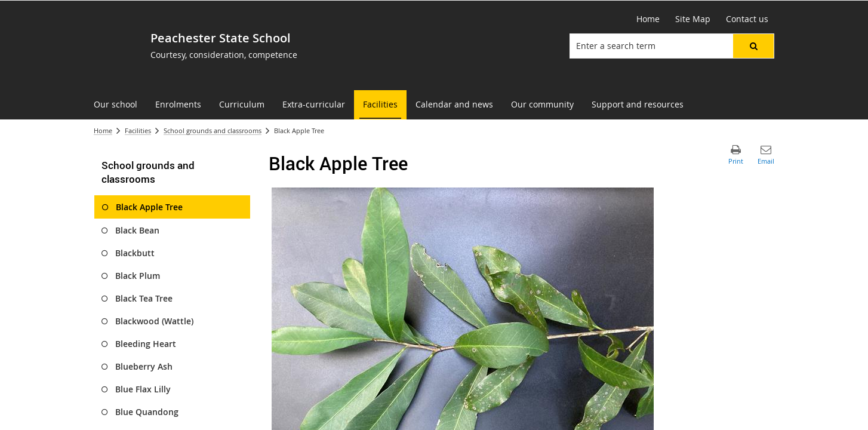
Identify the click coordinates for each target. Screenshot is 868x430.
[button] (753, 46)
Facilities (138, 130)
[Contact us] (747, 19)
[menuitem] (116, 105)
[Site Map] (693, 19)
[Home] (648, 19)
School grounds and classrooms (213, 130)
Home (103, 130)
